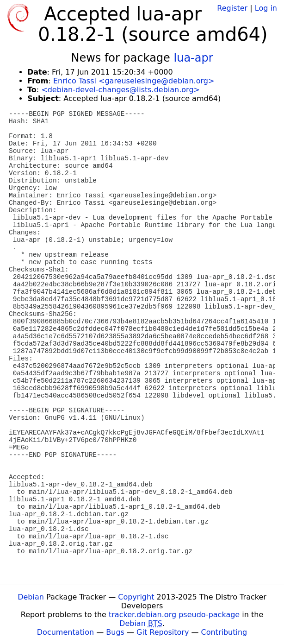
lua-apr (194, 58)
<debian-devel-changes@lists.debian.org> (120, 90)
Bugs (115, 632)
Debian (31, 597)
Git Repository (163, 632)
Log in (266, 8)
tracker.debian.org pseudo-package (174, 615)
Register (232, 8)
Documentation (65, 632)
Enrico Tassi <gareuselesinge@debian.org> (134, 81)
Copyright (136, 597)
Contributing (224, 632)
